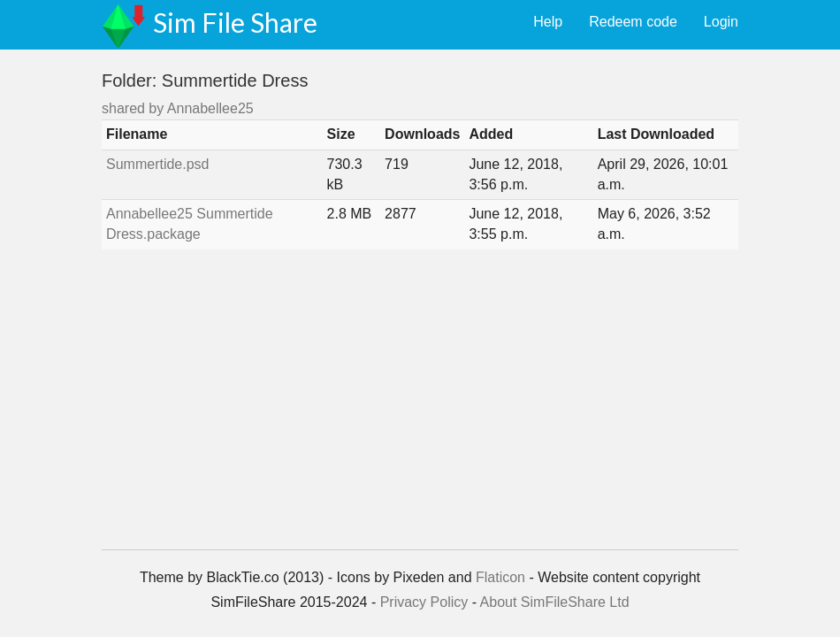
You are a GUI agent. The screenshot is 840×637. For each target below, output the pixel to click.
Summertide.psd (158, 164)
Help (548, 22)
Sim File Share (235, 22)
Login (721, 22)
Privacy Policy (424, 602)
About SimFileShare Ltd (555, 602)
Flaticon (500, 577)
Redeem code (633, 22)
